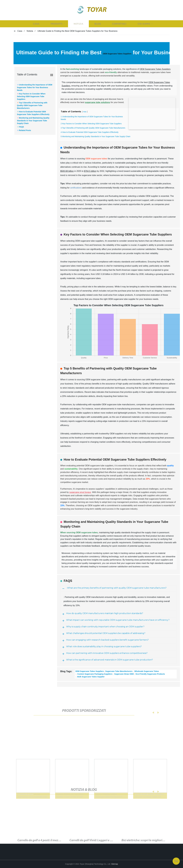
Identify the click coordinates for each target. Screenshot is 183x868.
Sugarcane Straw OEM (124, 674)
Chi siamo (144, 24)
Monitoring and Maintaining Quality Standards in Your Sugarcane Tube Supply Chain (33, 121)
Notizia (78, 24)
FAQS (21, 127)
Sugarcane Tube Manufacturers (119, 671)
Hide (85, 112)
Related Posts (25, 130)
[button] (151, 713)
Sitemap (115, 864)
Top (176, 861)
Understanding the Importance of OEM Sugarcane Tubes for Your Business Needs (35, 87)
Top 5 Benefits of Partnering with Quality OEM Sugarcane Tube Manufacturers (32, 105)
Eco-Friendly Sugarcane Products (150, 674)
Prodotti (57, 24)
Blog (98, 24)
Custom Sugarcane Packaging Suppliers (94, 674)
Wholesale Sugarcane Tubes (146, 671)
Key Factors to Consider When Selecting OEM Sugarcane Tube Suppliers (31, 96)
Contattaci (119, 24)
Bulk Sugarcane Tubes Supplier (91, 677)
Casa (36, 24)
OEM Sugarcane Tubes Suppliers (117, 54)
